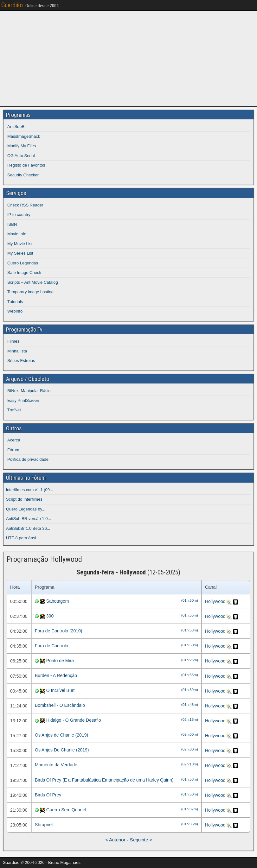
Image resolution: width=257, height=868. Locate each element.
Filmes (13, 341)
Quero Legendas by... (26, 509)
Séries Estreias (21, 361)
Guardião (12, 5)
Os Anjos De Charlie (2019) (62, 750)
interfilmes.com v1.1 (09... (30, 490)
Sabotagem (58, 601)
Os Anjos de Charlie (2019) (61, 735)
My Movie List (20, 244)
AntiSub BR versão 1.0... (29, 519)
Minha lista (17, 351)
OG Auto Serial (21, 156)
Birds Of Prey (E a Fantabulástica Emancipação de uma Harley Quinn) (104, 780)
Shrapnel (44, 825)
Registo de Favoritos (26, 165)
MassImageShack (24, 136)
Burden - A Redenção (56, 675)
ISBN (12, 224)
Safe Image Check (24, 272)
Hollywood (215, 601)
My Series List (20, 253)
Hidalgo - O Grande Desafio (74, 720)
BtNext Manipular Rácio (29, 391)
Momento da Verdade (56, 765)
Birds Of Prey (48, 795)
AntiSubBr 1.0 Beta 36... (28, 528)
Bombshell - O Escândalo (60, 705)
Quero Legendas (23, 263)
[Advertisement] (130, 58)
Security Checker (23, 175)
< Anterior (115, 840)
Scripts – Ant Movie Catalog (33, 282)
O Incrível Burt (60, 690)
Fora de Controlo (51, 646)
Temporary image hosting (30, 292)
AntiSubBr (17, 127)
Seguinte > (141, 840)
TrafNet (14, 410)
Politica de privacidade (28, 459)
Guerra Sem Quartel (66, 810)
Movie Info (17, 234)
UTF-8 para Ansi (21, 538)
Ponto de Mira (60, 661)
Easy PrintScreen (23, 400)
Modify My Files (22, 146)
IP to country (19, 215)
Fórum (13, 450)
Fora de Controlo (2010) (58, 631)
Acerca (14, 440)
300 (50, 616)
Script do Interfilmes (24, 499)
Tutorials (15, 302)
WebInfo (15, 311)
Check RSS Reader (25, 205)
